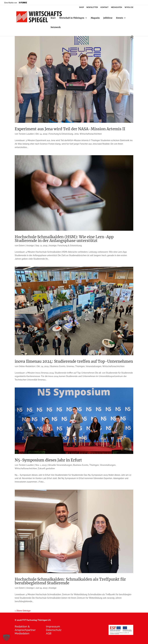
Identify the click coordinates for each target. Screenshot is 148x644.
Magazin (95, 18)
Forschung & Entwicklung (61, 134)
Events (120, 18)
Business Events (58, 366)
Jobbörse (108, 18)
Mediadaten (22, 633)
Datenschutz (54, 630)
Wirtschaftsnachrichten (91, 134)
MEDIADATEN (116, 7)
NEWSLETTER (92, 7)
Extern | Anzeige (26, 246)
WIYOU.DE (129, 7)
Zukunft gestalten (46, 468)
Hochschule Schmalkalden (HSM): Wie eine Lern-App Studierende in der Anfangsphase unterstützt (64, 239)
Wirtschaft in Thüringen (72, 18)
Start (53, 18)
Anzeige (53, 246)
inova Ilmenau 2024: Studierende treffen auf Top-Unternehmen (74, 361)
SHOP (82, 7)
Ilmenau (70, 366)
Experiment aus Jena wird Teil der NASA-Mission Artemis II (70, 129)
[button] (6, 638)
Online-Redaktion (27, 366)
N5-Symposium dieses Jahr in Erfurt (48, 460)
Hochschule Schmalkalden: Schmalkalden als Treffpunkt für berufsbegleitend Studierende (70, 581)
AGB (49, 633)
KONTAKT (104, 7)
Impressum (53, 626)
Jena (76, 134)
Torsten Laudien (26, 134)
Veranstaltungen (94, 366)
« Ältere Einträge (23, 611)
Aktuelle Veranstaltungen (60, 465)
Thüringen (80, 366)
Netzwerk (56, 27)
